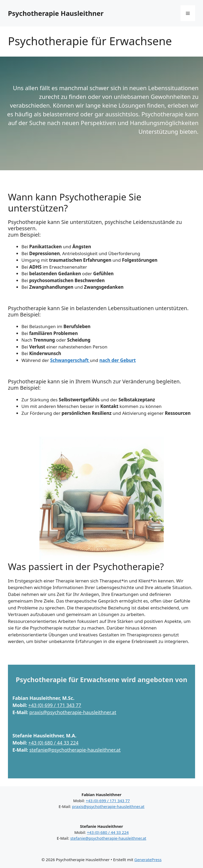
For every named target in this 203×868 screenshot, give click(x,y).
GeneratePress (148, 860)
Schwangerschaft (70, 360)
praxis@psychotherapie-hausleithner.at (73, 712)
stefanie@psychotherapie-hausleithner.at (75, 750)
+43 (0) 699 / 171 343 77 (55, 705)
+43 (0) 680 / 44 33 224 (53, 743)
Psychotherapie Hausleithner (56, 13)
